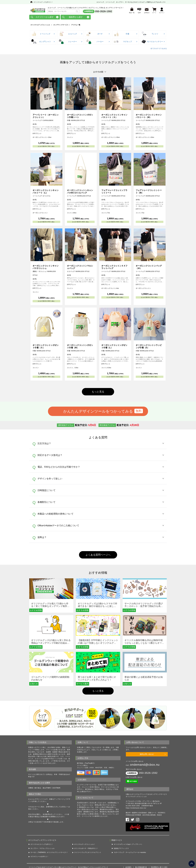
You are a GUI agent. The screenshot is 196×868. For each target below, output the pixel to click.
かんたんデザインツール (37, 786)
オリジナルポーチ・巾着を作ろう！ (86, 830)
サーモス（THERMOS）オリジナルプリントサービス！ (49, 835)
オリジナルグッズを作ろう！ (43, 2)
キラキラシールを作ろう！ (39, 839)
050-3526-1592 (104, 11)
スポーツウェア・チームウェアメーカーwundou (130, 835)
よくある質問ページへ (98, 555)
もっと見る (98, 392)
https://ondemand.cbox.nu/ (136, 793)
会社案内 (128, 849)
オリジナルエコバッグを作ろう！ (42, 826)
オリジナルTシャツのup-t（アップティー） (128, 826)
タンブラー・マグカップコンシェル (42, 830)
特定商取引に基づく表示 (159, 849)
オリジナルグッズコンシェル (40, 25)
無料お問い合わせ (147, 741)
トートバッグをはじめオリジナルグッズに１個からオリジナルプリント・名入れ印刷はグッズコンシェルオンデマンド (68, 849)
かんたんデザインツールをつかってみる (98, 411)
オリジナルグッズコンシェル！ (85, 826)
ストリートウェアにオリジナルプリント (88, 835)
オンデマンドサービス (61, 25)
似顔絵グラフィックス (121, 830)
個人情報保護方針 (141, 849)
